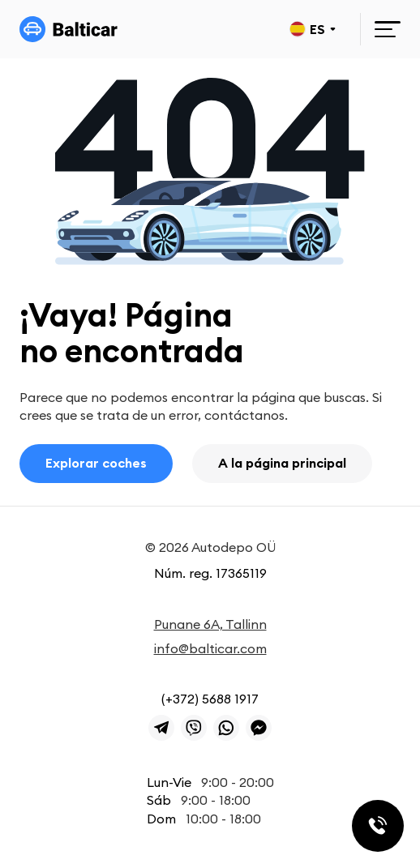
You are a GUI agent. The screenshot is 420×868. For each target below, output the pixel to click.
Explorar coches (96, 463)
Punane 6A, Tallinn (210, 624)
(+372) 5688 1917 (210, 699)
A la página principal (282, 463)
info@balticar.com (210, 648)
